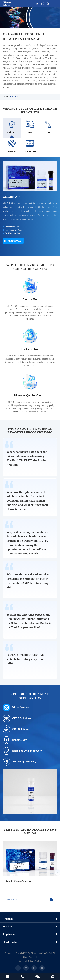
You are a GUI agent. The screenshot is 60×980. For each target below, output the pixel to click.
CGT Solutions (16, 729)
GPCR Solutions (17, 718)
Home (5, 97)
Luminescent (12, 197)
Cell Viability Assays (15, 230)
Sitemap (22, 961)
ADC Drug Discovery (19, 762)
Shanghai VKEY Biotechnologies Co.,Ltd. (34, 953)
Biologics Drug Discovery (22, 751)
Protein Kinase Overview (18, 881)
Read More (13, 241)
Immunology (15, 740)
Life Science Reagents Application (30, 696)
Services (30, 926)
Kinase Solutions (16, 708)
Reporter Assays (13, 227)
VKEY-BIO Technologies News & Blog (30, 831)
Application (30, 934)
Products (14, 97)
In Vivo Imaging (13, 233)
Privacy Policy (34, 961)
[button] (57, 872)
